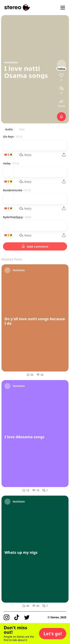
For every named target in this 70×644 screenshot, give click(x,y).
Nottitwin (11, 62)
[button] (53, 634)
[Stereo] (17, 8)
